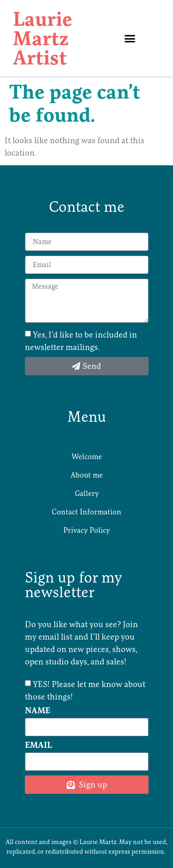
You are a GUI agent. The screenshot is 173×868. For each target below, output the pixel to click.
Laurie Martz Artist (43, 38)
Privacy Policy (86, 530)
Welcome (87, 456)
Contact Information (86, 512)
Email (39, 746)
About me (87, 475)
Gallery (87, 493)
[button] (130, 38)
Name (38, 711)
